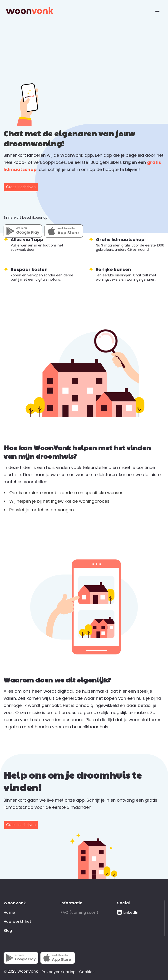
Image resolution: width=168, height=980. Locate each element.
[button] (158, 11)
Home (9, 912)
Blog (8, 930)
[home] (29, 11)
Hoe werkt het (17, 921)
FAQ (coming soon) (79, 912)
